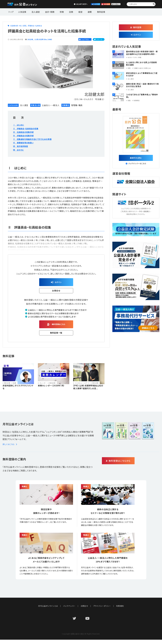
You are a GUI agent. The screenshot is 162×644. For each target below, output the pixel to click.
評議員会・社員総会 (35, 26)
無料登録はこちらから (129, 465)
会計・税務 (47, 12)
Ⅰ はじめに (19, 125)
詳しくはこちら (10, 448)
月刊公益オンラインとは (48, 610)
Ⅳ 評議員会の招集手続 (25, 136)
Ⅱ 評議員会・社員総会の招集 (27, 128)
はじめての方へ (54, 4)
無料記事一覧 (56, 335)
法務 (66, 12)
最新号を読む (136, 158)
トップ (11, 12)
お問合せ (113, 4)
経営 (74, 12)
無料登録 (93, 4)
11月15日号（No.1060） (44, 39)
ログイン (74, 4)
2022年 (30, 39)
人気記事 (22, 12)
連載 (82, 12)
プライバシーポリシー (102, 610)
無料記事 (92, 12)
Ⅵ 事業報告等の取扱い (25, 143)
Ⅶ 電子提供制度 (22, 146)
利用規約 (120, 610)
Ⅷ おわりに (19, 150)
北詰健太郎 (14, 26)
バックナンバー (69, 610)
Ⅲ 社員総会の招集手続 (25, 132)
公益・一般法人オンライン (25, 4)
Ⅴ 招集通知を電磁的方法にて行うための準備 (35, 139)
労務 (58, 12)
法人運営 (34, 12)
